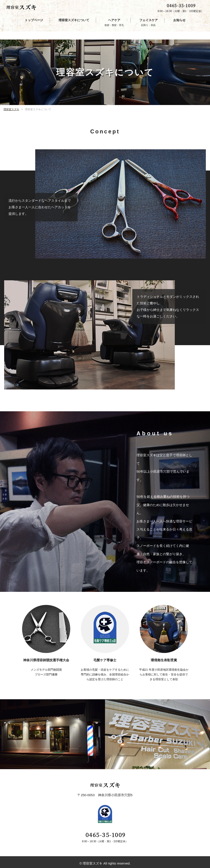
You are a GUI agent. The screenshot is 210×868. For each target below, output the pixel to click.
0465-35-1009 (181, 7)
